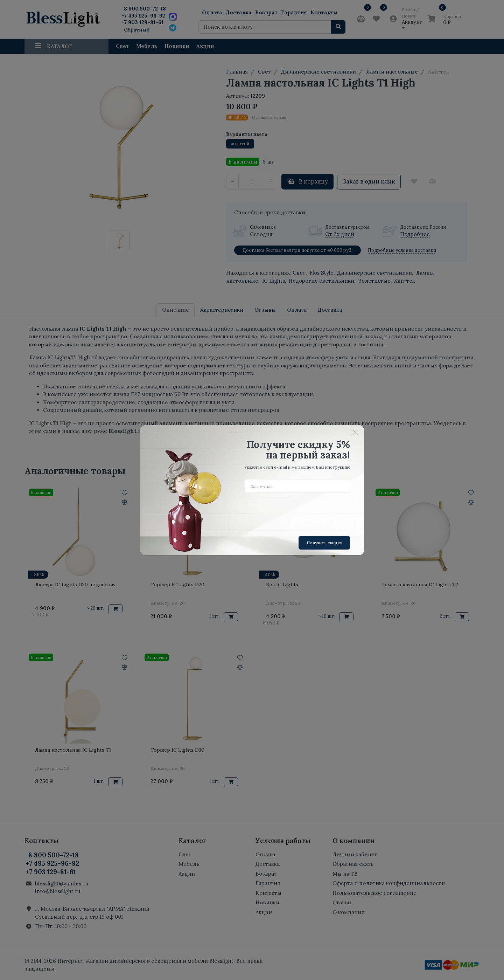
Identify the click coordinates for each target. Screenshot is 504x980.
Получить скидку (324, 543)
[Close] (355, 433)
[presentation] (297, 512)
